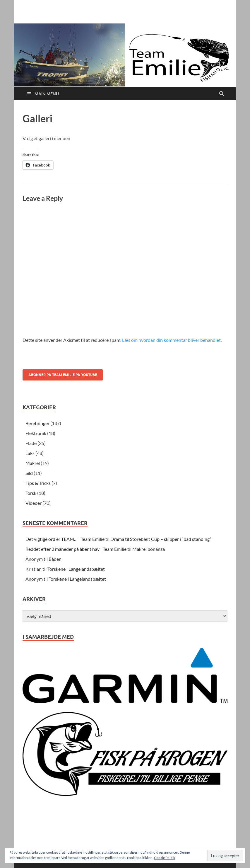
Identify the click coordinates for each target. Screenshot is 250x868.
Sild (29, 473)
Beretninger (37, 423)
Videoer (34, 503)
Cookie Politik (165, 858)
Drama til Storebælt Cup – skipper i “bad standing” (161, 539)
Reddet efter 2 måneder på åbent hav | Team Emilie (76, 549)
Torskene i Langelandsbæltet (76, 569)
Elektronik (36, 433)
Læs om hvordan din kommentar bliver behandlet (171, 340)
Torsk (31, 493)
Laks (30, 453)
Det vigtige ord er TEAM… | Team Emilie (65, 539)
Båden (55, 559)
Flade (31, 443)
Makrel (33, 463)
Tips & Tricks (38, 483)
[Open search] (222, 94)
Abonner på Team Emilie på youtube (63, 375)
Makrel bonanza (149, 549)
